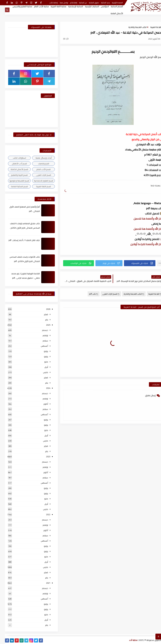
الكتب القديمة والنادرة (132, 27)
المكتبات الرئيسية (87, 6)
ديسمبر (40, 330)
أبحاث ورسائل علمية (39, 158)
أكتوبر (41, 404)
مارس (41, 372)
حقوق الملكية (89, 3)
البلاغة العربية (151, 27)
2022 (43, 514)
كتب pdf (89, 294)
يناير (42, 320)
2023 (43, 457)
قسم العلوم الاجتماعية (39, 181)
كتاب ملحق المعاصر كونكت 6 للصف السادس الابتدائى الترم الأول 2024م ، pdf (20, 228)
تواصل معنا (59, 3)
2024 (43, 388)
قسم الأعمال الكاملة (14, 169)
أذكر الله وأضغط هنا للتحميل (143, 219)
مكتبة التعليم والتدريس (17, 6)
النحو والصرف (39, 164)
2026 (43, 309)
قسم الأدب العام (39, 169)
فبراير (41, 314)
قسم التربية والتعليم (14, 175)
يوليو (41, 351)
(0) (61, 39)
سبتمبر (40, 341)
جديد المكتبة (101, 3)
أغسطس (39, 346)
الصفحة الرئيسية (112, 3)
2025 (43, 325)
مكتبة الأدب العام (36, 6)
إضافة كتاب (49, 3)
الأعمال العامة (112, 13)
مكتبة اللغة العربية (53, 6)
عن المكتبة (78, 3)
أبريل (41, 367)
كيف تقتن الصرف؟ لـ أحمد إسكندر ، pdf (19, 240)
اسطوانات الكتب (14, 158)
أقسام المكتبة (112, 6)
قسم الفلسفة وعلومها (14, 181)
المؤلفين (100, 6)
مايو (41, 362)
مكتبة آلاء (128, 640)
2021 (43, 583)
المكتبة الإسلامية (71, 6)
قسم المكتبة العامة (14, 186)
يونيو (41, 356)
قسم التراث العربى (106, 294)
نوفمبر (40, 335)
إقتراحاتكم (69, 3)
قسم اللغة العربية (39, 186)
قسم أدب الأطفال (14, 164)
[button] (135, 263)
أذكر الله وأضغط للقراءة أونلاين (142, 244)
